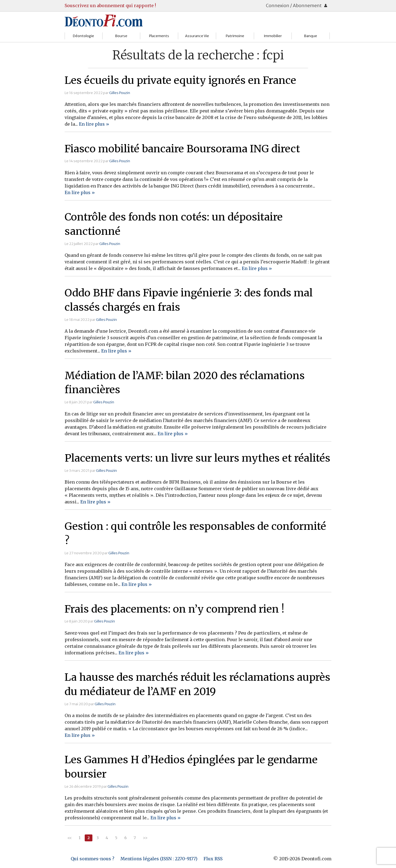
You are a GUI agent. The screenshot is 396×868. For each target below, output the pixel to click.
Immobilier (273, 36)
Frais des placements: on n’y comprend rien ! (174, 609)
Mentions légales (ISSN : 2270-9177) (159, 859)
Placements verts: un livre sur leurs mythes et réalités (197, 458)
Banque (311, 36)
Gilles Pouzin (120, 93)
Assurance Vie (197, 36)
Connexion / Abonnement (296, 5)
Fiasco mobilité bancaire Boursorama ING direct (182, 149)
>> (145, 838)
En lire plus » (94, 124)
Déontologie (83, 36)
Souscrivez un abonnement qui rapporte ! (110, 5)
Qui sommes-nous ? (93, 859)
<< (70, 838)
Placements (159, 36)
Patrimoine (235, 36)
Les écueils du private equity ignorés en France (180, 80)
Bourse (121, 36)
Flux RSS (213, 859)
